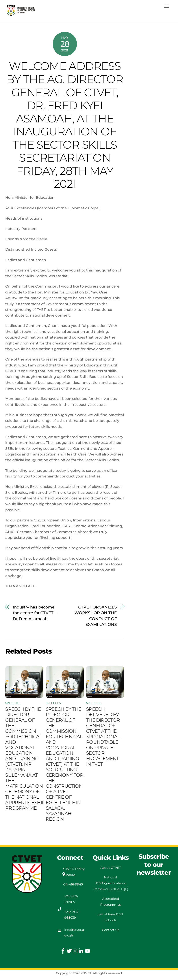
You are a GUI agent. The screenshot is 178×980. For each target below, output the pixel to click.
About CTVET (111, 868)
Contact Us (111, 930)
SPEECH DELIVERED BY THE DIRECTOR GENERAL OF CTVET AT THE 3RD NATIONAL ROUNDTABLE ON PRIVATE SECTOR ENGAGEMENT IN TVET (103, 737)
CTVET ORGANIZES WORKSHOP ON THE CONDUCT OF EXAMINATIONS (96, 616)
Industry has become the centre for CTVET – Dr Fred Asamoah (35, 613)
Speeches (13, 703)
